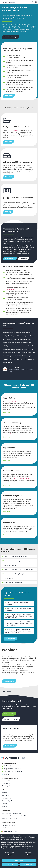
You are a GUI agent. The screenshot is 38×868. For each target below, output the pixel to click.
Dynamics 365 (15, 130)
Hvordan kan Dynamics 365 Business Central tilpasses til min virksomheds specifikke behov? (18, 616)
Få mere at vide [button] (19, 860)
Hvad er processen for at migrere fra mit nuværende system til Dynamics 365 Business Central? (18, 631)
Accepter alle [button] (28, 864)
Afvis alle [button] (10, 864)
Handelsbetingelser (8, 798)
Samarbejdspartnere (8, 801)
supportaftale (12, 402)
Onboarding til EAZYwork (9, 819)
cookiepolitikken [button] (21, 839)
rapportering (10, 290)
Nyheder (5, 806)
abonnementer (14, 434)
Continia (14, 478)
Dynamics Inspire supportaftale (12, 813)
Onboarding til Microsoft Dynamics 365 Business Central (19, 816)
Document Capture (23, 478)
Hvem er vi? (6, 792)
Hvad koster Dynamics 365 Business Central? (19, 609)
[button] (36, 2)
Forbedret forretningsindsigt (14, 574)
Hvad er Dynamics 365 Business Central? (17, 603)
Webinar (5, 804)
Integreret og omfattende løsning (16, 557)
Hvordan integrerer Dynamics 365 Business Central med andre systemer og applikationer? (19, 624)
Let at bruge (9, 578)
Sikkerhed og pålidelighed (13, 583)
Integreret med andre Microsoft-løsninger (19, 570)
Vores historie (6, 795)
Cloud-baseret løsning (12, 561)
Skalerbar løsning (10, 565)
